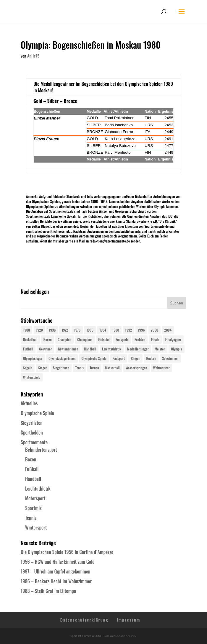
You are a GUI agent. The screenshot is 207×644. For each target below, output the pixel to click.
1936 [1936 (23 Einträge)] (52, 330)
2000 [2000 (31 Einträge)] (155, 330)
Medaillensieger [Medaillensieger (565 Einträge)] (138, 349)
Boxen (31, 459)
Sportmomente (34, 442)
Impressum (129, 620)
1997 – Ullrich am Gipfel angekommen (55, 571)
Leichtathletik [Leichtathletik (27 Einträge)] (111, 349)
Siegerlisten (32, 423)
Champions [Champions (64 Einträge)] (85, 339)
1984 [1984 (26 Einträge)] (103, 330)
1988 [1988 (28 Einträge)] (115, 330)
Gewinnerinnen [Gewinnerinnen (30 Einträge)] (68, 349)
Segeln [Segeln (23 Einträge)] (28, 368)
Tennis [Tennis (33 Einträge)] (79, 368)
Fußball (32, 469)
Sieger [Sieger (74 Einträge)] (42, 368)
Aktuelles (29, 403)
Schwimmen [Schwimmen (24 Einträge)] (170, 358)
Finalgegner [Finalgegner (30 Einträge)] (173, 339)
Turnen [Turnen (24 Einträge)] (94, 368)
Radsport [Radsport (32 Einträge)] (119, 358)
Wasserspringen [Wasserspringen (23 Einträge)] (136, 368)
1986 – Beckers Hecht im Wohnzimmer (56, 581)
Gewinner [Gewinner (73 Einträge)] (45, 349)
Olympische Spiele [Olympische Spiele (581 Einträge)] (94, 358)
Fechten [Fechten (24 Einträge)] (140, 339)
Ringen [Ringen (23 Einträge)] (135, 358)
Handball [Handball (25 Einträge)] (90, 349)
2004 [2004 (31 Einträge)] (168, 330)
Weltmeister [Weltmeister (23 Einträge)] (161, 368)
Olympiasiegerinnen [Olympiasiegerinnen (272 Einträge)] (62, 358)
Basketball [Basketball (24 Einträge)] (30, 339)
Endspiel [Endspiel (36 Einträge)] (104, 339)
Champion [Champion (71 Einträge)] (64, 339)
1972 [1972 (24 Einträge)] (65, 330)
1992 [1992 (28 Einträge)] (128, 330)
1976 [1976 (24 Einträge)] (77, 330)
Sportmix (33, 508)
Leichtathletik (38, 489)
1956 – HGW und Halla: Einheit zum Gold (58, 562)
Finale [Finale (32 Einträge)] (155, 339)
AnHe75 (33, 56)
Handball (33, 479)
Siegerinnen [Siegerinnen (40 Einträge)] (61, 368)
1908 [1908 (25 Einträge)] (26, 330)
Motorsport (35, 498)
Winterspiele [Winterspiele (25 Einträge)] (32, 377)
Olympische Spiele (37, 413)
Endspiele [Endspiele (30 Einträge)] (122, 339)
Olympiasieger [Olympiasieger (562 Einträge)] (33, 358)
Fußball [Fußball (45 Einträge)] (28, 349)
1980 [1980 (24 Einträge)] (90, 330)
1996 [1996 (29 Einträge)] (141, 330)
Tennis (31, 518)
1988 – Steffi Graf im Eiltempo (48, 591)
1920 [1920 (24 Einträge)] (39, 330)
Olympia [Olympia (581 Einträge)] (176, 349)
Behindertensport (41, 450)
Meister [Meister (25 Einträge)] (160, 349)
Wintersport (36, 527)
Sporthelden (32, 432)
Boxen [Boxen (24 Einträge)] (48, 339)
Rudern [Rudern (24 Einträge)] (151, 358)
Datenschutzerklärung (84, 620)
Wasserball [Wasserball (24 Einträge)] (112, 368)
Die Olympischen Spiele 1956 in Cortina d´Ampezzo (67, 552)
